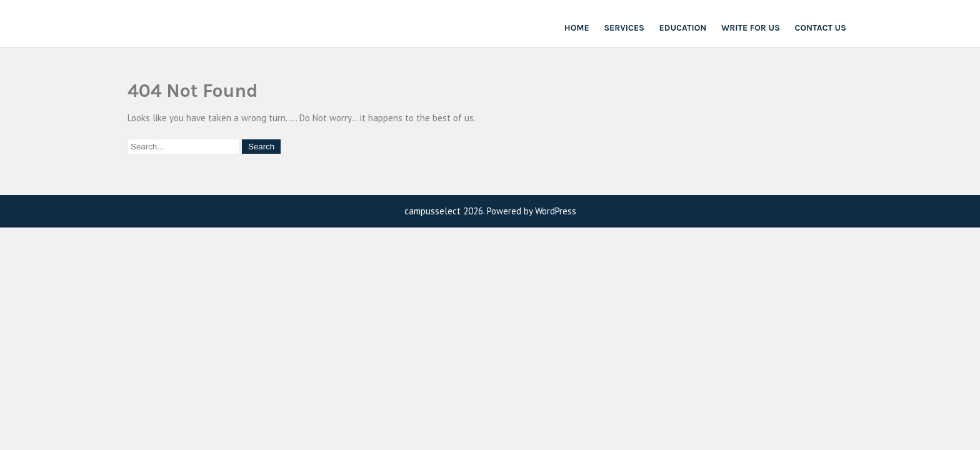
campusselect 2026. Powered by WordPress (490, 211)
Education (683, 28)
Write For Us (751, 28)
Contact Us (821, 28)
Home (577, 28)
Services (624, 28)
